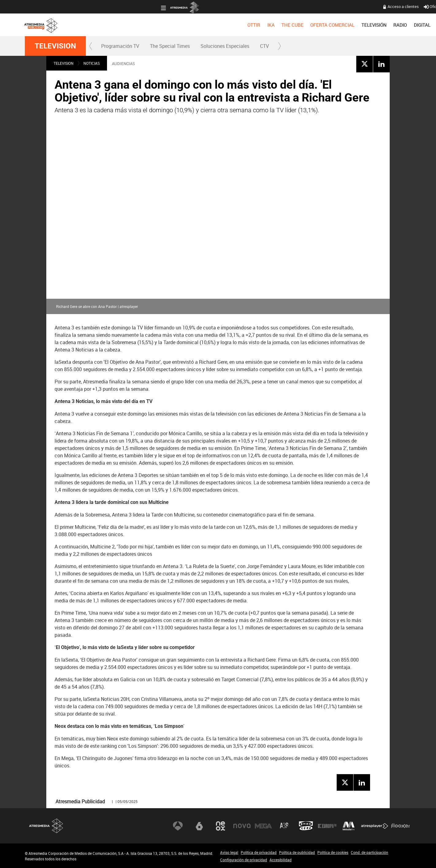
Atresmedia (46, 826)
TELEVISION (55, 46)
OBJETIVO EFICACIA (323, 25)
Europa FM (327, 826)
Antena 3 (178, 826)
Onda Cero (306, 826)
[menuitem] (118, 25)
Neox (220, 826)
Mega (263, 826)
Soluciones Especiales (225, 46)
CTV (264, 46)
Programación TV (120, 46)
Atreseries (285, 826)
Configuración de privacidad (244, 860)
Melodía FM (349, 826)
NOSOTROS (363, 25)
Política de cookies (333, 852)
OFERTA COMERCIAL (197, 25)
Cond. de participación (369, 852)
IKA (135, 25)
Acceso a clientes (267, 6)
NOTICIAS (92, 63)
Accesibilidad (281, 860)
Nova (242, 826)
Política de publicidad (297, 852)
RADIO (264, 25)
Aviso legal (229, 852)
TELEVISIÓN (238, 25)
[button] (91, 46)
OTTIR (118, 25)
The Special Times (170, 46)
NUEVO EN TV (396, 25)
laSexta (199, 826)
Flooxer (400, 826)
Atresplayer (375, 826)
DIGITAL (286, 25)
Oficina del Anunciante (310, 6)
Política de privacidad (259, 852)
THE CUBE (157, 25)
